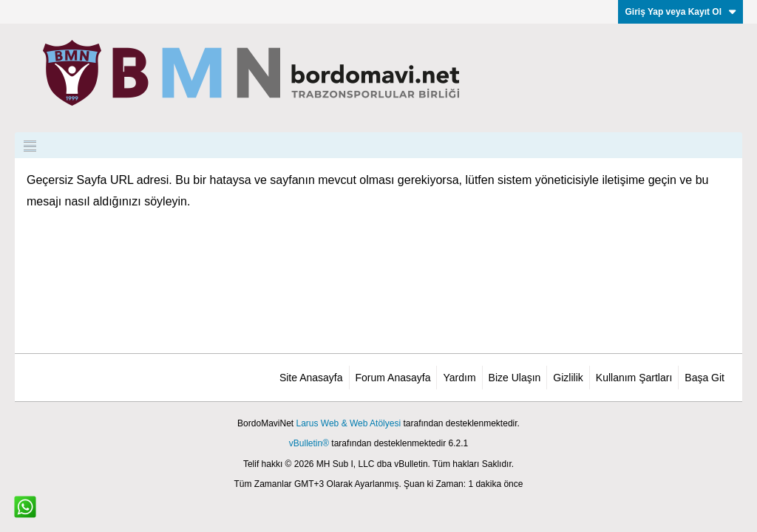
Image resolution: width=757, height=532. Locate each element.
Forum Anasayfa (393, 378)
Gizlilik (568, 378)
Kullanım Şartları (634, 378)
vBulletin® (309, 443)
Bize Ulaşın (515, 378)
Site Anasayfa (311, 378)
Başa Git (705, 378)
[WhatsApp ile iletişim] (25, 507)
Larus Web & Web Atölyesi (348, 423)
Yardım (459, 378)
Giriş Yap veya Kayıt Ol (680, 12)
